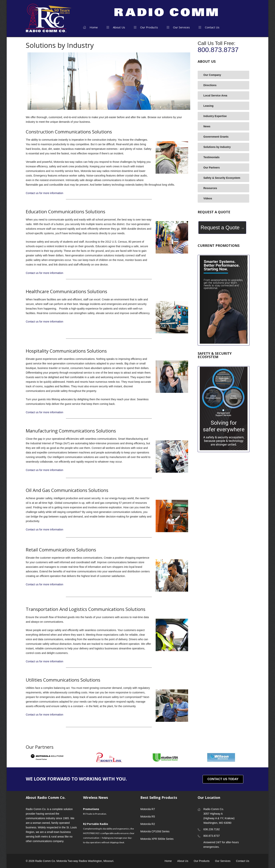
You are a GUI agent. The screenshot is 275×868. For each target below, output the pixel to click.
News (207, 126)
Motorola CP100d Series (155, 831)
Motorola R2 (148, 824)
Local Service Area (215, 95)
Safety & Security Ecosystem (222, 178)
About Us (116, 27)
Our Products (146, 27)
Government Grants (216, 137)
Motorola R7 (148, 809)
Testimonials (212, 157)
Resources (210, 188)
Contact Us (209, 27)
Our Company (212, 75)
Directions (210, 85)
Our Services (178, 27)
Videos (208, 198)
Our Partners (212, 168)
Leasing (208, 106)
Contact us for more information (44, 193)
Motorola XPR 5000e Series (157, 839)
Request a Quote (222, 228)
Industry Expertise (215, 116)
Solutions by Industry (217, 147)
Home (90, 27)
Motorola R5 (148, 817)
